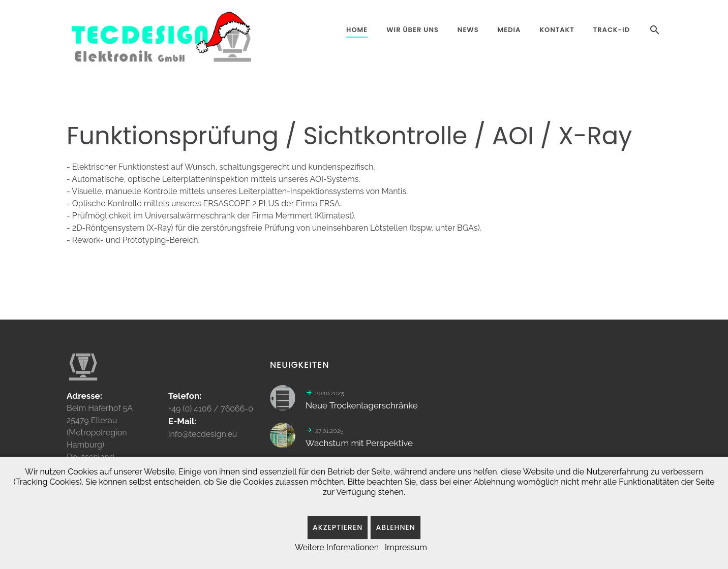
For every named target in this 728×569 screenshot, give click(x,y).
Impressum (406, 547)
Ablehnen (396, 527)
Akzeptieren (338, 527)
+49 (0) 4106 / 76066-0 (211, 412)
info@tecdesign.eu (203, 438)
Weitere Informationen (337, 547)
